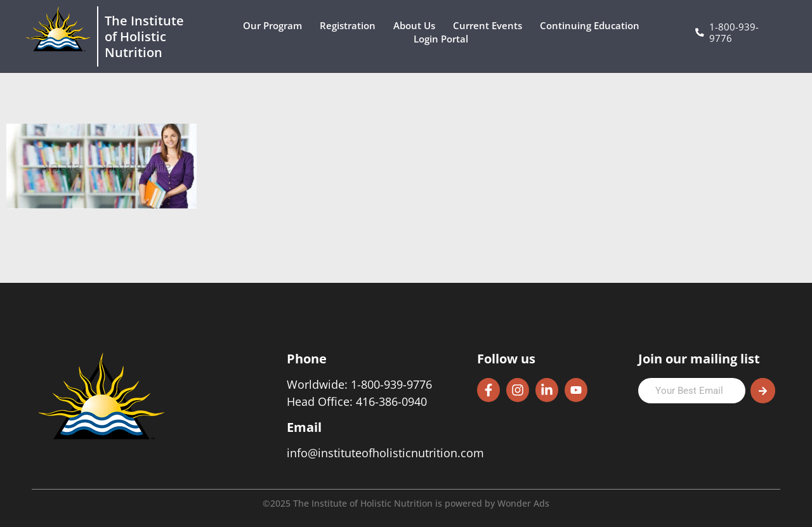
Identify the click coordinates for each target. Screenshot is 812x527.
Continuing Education (593, 26)
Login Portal (444, 39)
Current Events (491, 26)
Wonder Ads (523, 503)
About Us (417, 26)
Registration (351, 26)
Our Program (276, 26)
